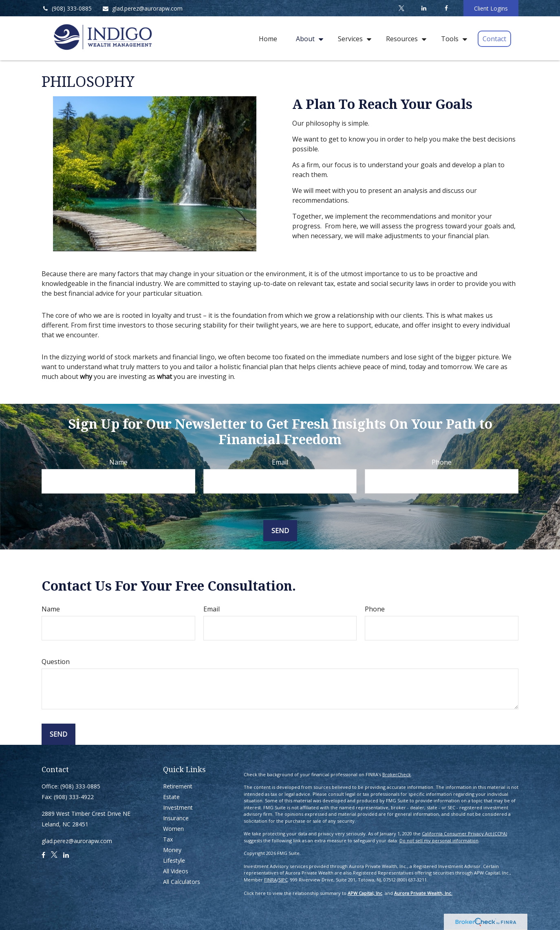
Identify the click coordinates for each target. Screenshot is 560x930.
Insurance (176, 818)
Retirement (178, 786)
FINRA (270, 880)
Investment (178, 807)
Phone (442, 462)
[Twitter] (401, 8)
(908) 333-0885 (67, 8)
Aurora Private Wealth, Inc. (423, 893)
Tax (168, 839)
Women (173, 829)
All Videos (176, 871)
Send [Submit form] (280, 531)
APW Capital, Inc (365, 893)
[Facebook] (446, 8)
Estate (171, 797)
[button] (268, 38)
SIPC (283, 880)
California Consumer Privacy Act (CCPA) (464, 834)
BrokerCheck (397, 774)
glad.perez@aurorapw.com (142, 8)
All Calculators (182, 882)
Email (280, 462)
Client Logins (491, 8)
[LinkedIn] (424, 8)
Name (118, 462)
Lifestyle (174, 860)
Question (56, 662)
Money (172, 850)
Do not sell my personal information (439, 840)
